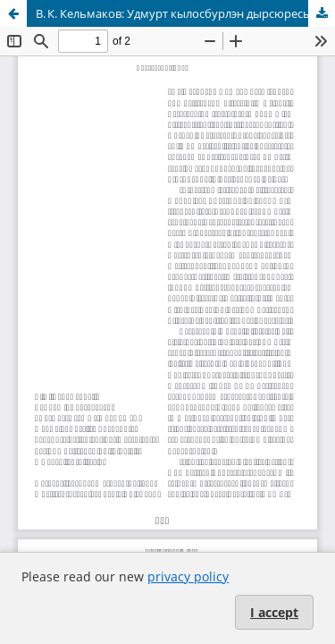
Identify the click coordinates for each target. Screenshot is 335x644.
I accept (274, 612)
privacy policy (188, 576)
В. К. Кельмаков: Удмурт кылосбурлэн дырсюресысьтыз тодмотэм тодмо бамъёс (185, 13)
